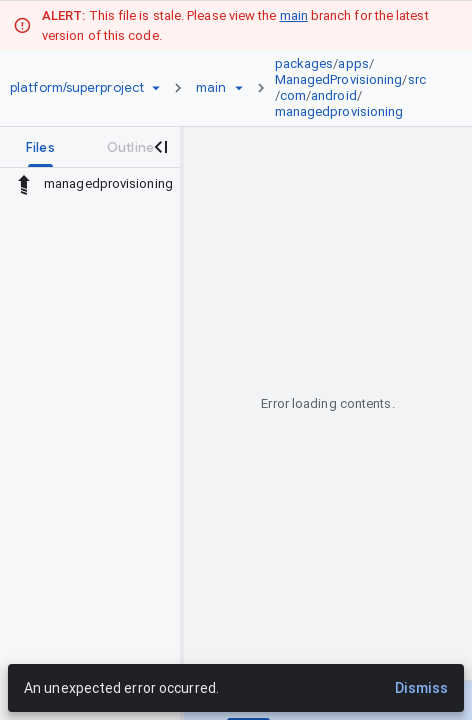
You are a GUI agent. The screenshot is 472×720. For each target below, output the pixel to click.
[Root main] (211, 88)
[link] (356, 88)
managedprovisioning (339, 111)
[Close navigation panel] (160, 147)
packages (304, 63)
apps (353, 63)
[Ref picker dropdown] (239, 88)
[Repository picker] (156, 88)
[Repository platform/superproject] (77, 88)
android (334, 95)
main (294, 15)
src (417, 79)
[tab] (40, 147)
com (293, 95)
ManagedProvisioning (339, 79)
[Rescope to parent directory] (24, 184)
